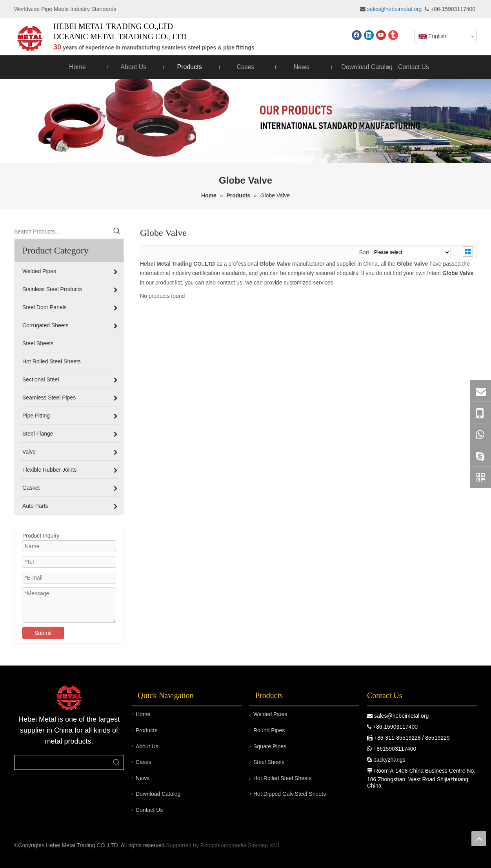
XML (275, 845)
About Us (147, 746)
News (143, 778)
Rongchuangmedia (224, 845)
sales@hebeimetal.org (402, 716)
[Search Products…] (62, 232)
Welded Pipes (270, 714)
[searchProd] (62, 762)
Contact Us (149, 810)
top (479, 839)
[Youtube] (381, 35)
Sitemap (258, 845)
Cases (144, 762)
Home (143, 714)
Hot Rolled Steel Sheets (283, 778)
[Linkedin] (369, 35)
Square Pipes (270, 746)
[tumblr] (393, 35)
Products (146, 730)
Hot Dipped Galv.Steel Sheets (290, 794)
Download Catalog (158, 794)
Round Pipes (269, 730)
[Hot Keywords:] (117, 232)
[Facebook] (357, 35)
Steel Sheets (269, 762)
